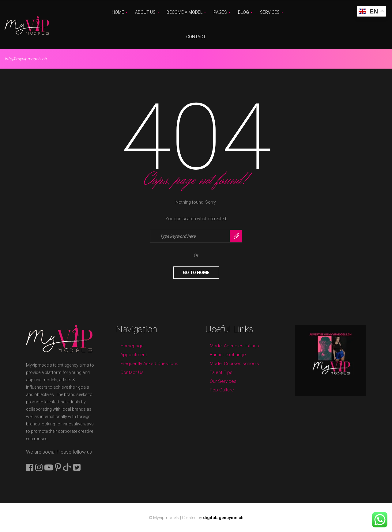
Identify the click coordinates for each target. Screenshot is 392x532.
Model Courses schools (234, 364)
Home (118, 12)
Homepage (132, 346)
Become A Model (185, 12)
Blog (243, 12)
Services (270, 12)
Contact (196, 37)
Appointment (134, 355)
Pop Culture (222, 390)
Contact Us (132, 372)
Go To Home (196, 273)
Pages (220, 12)
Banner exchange (228, 355)
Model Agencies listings (234, 346)
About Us (145, 12)
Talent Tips (221, 372)
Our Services (223, 381)
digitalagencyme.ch (223, 518)
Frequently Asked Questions (149, 364)
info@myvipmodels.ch (26, 59)
